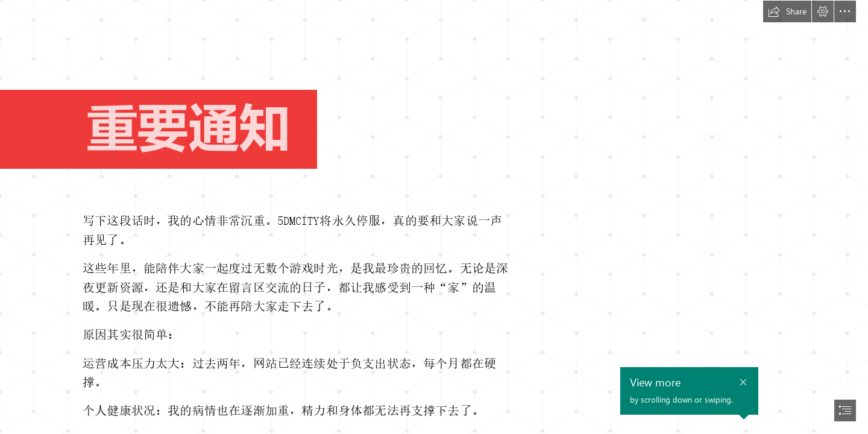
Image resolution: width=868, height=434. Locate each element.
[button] (787, 11)
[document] (434, 217)
